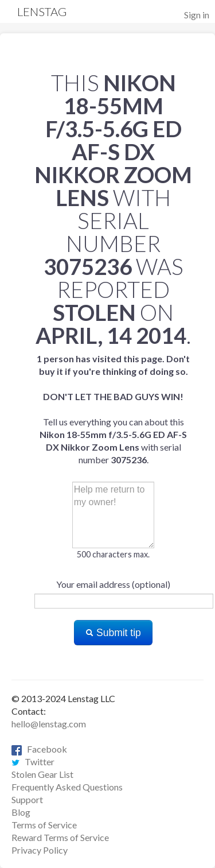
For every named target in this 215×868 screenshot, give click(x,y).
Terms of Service (44, 825)
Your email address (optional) (113, 584)
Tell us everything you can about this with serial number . (113, 409)
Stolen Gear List (42, 774)
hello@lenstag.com (49, 724)
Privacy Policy (40, 850)
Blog (21, 812)
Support (27, 799)
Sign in (197, 15)
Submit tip (113, 633)
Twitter (33, 762)
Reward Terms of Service (60, 837)
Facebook (39, 749)
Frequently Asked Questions (67, 787)
